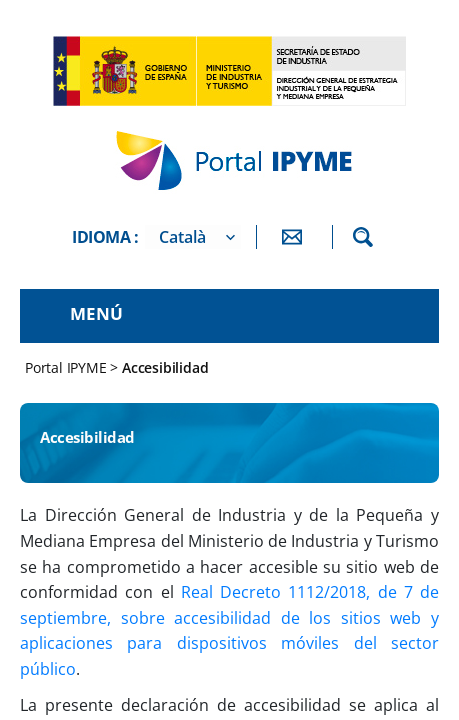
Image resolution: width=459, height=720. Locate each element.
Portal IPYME (67, 367)
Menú (96, 313)
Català (182, 237)
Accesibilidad (165, 367)
